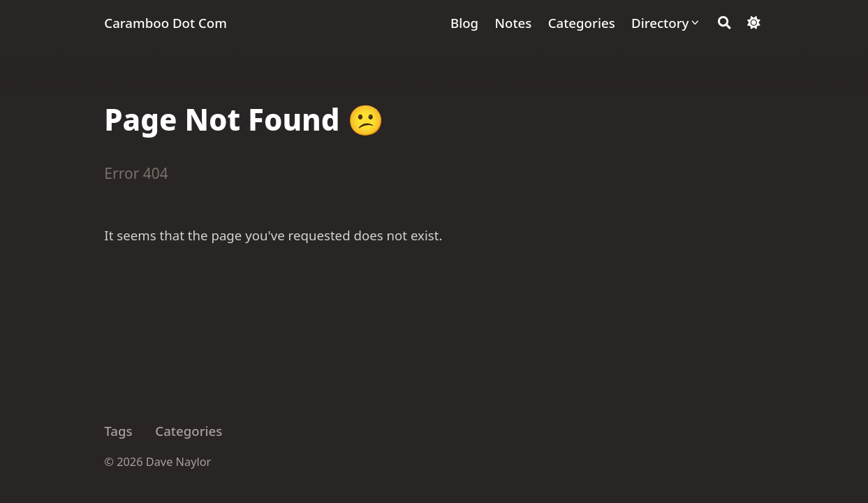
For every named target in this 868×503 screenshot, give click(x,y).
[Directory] (667, 23)
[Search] (724, 23)
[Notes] (514, 23)
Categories (189, 431)
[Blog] (464, 23)
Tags (118, 431)
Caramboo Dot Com (165, 23)
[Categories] (582, 23)
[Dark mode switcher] (754, 23)
